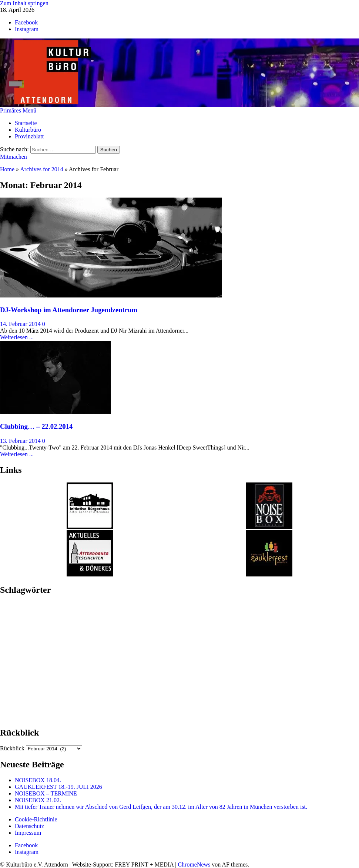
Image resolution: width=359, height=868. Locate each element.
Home (7, 169)
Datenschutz (29, 826)
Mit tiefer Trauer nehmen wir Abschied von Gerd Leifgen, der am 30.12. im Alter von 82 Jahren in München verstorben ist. (161, 807)
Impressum (28, 833)
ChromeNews (194, 864)
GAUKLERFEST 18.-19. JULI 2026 (58, 787)
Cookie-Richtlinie (36, 819)
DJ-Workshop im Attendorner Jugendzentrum (69, 310)
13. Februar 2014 (21, 441)
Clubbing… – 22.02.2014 (36, 426)
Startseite (26, 123)
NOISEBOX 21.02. (39, 800)
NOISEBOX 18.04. (38, 780)
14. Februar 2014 (21, 324)
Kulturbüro (28, 130)
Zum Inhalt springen (24, 3)
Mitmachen (14, 157)
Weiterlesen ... (17, 337)
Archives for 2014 (41, 169)
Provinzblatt (29, 136)
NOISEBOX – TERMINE (46, 793)
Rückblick (12, 748)
